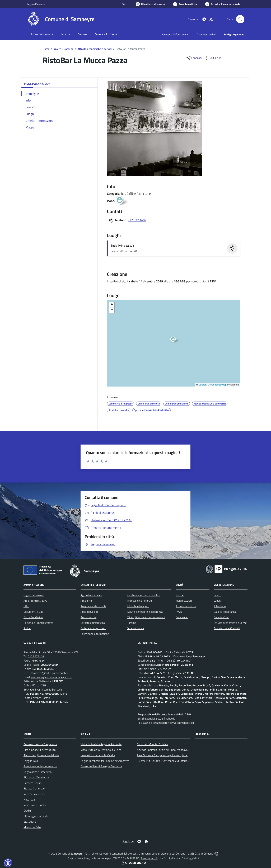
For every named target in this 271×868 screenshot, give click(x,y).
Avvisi (179, 612)
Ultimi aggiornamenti (36, 816)
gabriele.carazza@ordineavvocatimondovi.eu (168, 723)
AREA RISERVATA (133, 863)
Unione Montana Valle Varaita (98, 755)
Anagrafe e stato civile (93, 606)
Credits (27, 811)
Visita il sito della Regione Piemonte (101, 744)
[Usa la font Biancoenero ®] (150, 4)
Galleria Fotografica (225, 612)
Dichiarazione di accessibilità (40, 750)
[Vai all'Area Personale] (223, 4)
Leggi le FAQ (31, 761)
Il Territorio (220, 606)
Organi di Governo (34, 595)
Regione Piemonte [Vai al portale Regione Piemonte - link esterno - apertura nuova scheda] (36, 4)
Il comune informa (186, 606)
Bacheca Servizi (32, 783)
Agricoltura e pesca (91, 595)
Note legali (30, 799)
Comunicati (182, 617)
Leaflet (201, 385)
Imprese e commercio (140, 601)
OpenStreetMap (218, 385)
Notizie (180, 595)
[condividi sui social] (194, 58)
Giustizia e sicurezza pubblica (144, 595)
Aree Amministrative (35, 601)
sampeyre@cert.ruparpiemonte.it (50, 673)
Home (46, 49)
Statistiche (30, 822)
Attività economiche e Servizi (230, 623)
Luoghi (217, 601)
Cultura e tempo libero (93, 628)
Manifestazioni (184, 601)
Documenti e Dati (33, 612)
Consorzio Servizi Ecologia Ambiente (101, 766)
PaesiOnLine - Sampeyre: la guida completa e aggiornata (169, 755)
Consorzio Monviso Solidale (152, 744)
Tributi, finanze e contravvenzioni (146, 617)
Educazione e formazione (95, 634)
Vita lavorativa (136, 628)
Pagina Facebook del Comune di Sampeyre (105, 761)
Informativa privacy (35, 794)
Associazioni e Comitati (227, 628)
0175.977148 (36, 656)
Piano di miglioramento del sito (41, 755)
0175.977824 (37, 660)
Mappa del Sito (32, 827)
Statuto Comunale (34, 788)
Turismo (132, 623)
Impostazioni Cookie (35, 805)
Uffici (26, 606)
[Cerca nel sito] (240, 19)
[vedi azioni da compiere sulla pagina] (213, 58)
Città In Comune (204, 853)
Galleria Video (221, 617)
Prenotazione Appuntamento (40, 766)
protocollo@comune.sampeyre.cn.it (51, 677)
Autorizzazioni (88, 617)
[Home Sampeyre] (61, 19)
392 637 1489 (137, 220)
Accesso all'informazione (175, 34)
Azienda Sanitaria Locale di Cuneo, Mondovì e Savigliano (169, 750)
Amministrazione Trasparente (40, 744)
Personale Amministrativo (38, 623)
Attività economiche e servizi (95, 49)
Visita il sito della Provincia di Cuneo (101, 750)
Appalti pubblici (89, 612)
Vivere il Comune (63, 49)
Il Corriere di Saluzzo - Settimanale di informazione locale (170, 761)
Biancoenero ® (149, 858)
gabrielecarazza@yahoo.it (160, 718)
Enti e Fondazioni (33, 617)
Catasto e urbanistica (93, 623)
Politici (27, 628)
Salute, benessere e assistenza (145, 612)
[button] (175, 340)
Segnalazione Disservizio (38, 772)
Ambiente (86, 601)
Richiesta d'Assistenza (36, 777)
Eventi (217, 595)
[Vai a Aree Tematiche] (185, 4)
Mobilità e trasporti (138, 606)
